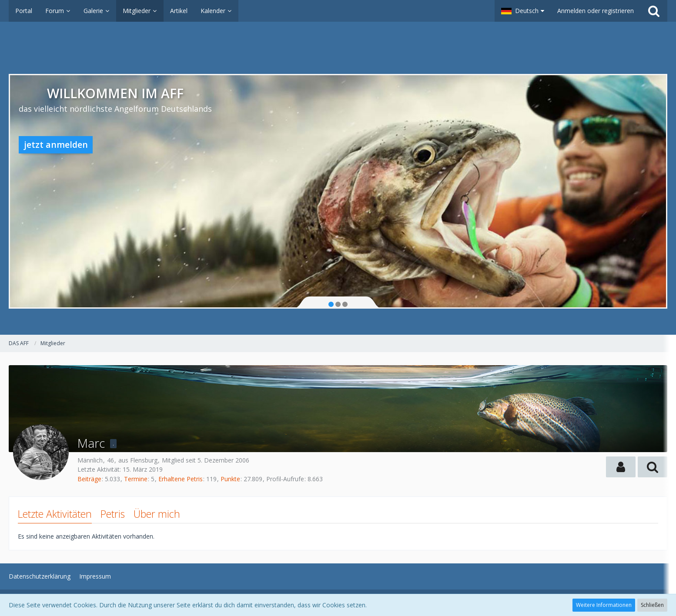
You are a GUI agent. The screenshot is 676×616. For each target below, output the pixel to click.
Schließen (652, 605)
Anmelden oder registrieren (596, 11)
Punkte (230, 479)
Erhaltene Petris (181, 479)
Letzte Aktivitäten (55, 514)
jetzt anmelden (56, 145)
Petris (113, 514)
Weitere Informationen (604, 605)
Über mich (157, 514)
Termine (136, 479)
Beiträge (89, 479)
